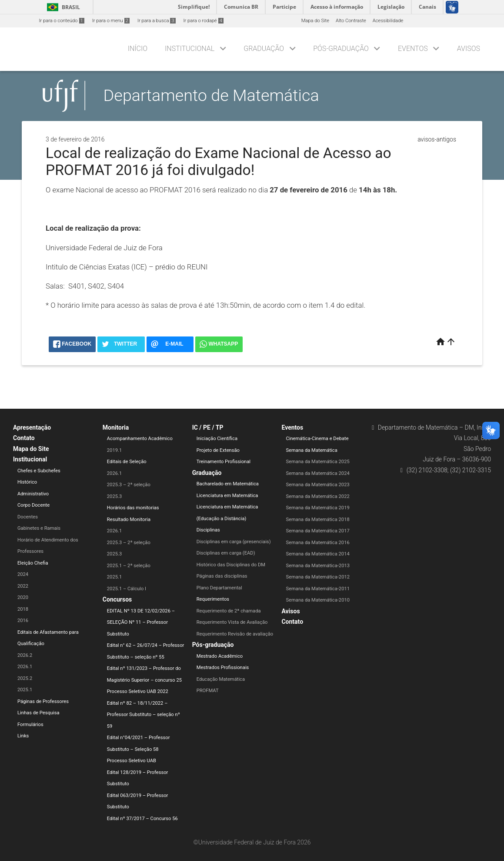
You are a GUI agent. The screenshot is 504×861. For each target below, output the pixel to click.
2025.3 (114, 496)
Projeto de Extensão (218, 450)
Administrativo (33, 494)
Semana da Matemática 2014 (317, 554)
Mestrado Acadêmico (220, 656)
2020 (23, 597)
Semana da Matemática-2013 (318, 566)
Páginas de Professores (43, 701)
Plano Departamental (219, 588)
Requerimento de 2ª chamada (229, 611)
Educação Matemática (221, 679)
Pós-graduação (341, 49)
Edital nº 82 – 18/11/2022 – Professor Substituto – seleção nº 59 (144, 715)
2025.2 (25, 678)
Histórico (27, 482)
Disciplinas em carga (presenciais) (234, 542)
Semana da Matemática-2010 (318, 600)
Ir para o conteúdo (62, 21)
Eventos (413, 49)
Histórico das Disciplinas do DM (231, 565)
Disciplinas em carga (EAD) (226, 553)
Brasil (62, 7)
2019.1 (114, 450)
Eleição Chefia (33, 563)
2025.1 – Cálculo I (127, 589)
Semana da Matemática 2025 (317, 462)
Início (138, 49)
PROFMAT (208, 691)
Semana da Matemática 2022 (317, 496)
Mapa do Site (315, 21)
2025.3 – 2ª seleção (129, 485)
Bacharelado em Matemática (228, 484)
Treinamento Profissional (224, 462)
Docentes (28, 517)
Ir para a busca (157, 21)
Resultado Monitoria (129, 520)
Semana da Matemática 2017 (317, 531)
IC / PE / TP (208, 427)
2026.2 (25, 655)
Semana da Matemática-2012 (318, 577)
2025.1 (25, 690)
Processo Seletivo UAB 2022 (138, 691)
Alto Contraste (351, 21)
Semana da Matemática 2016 (317, 543)
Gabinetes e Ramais (39, 528)
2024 (23, 574)
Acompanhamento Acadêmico (140, 439)
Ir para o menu (111, 21)
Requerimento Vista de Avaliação (232, 622)
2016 (23, 621)
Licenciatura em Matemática (227, 496)
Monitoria (116, 427)
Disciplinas (208, 530)
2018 (23, 609)
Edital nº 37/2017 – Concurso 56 (142, 819)
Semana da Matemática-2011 (318, 589)
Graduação (264, 49)
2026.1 (25, 667)
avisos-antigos (437, 139)
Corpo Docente (33, 505)
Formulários (30, 725)
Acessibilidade (388, 21)
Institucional (190, 49)
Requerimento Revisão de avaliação (235, 634)
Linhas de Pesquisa (38, 713)
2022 (23, 586)
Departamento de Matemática (211, 95)
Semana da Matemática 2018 (317, 520)
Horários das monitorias (133, 508)
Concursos (117, 599)
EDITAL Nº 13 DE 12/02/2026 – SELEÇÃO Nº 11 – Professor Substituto (141, 622)
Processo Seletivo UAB (132, 761)
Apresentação (32, 427)
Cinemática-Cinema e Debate (317, 439)
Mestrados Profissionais (223, 668)
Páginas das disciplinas (222, 576)
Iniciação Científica (217, 439)
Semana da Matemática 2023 (317, 485)
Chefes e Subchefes (39, 471)
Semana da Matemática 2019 (317, 508)
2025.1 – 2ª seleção (129, 566)
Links (23, 736)
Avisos (469, 49)
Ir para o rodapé (204, 21)
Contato (24, 438)
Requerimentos (213, 599)
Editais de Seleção (127, 462)
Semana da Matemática (311, 450)
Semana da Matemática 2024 (317, 473)
